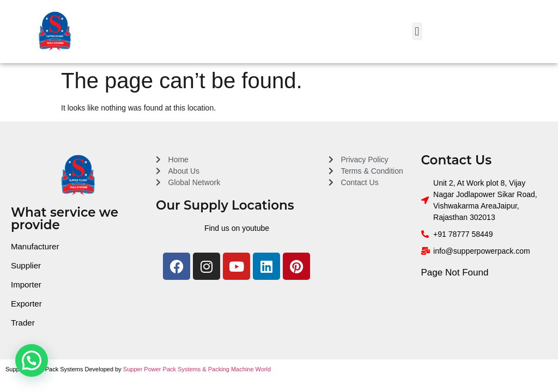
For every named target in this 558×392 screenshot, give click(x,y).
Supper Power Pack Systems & (166, 369)
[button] (417, 31)
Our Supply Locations (225, 205)
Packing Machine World (239, 369)
